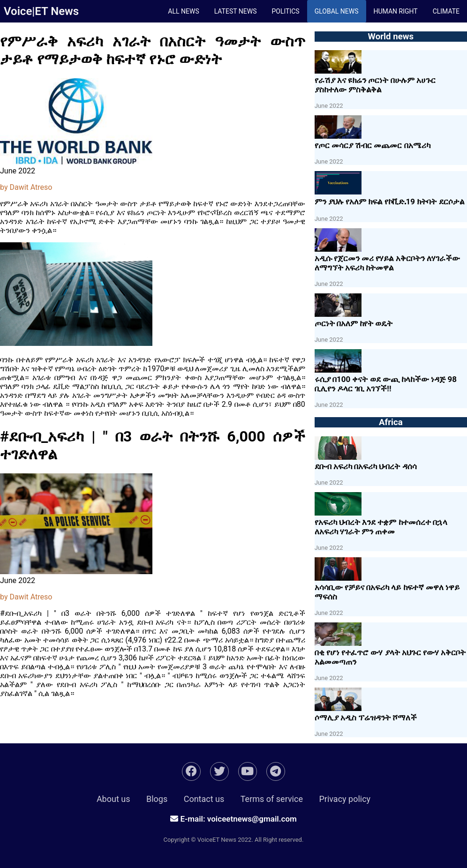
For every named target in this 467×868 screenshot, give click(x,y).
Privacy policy (345, 799)
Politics (285, 11)
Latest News (236, 11)
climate (446, 11)
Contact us (204, 799)
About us (113, 799)
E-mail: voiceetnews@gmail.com (233, 819)
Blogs (157, 799)
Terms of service (272, 799)
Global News (337, 11)
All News (183, 11)
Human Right (396, 11)
